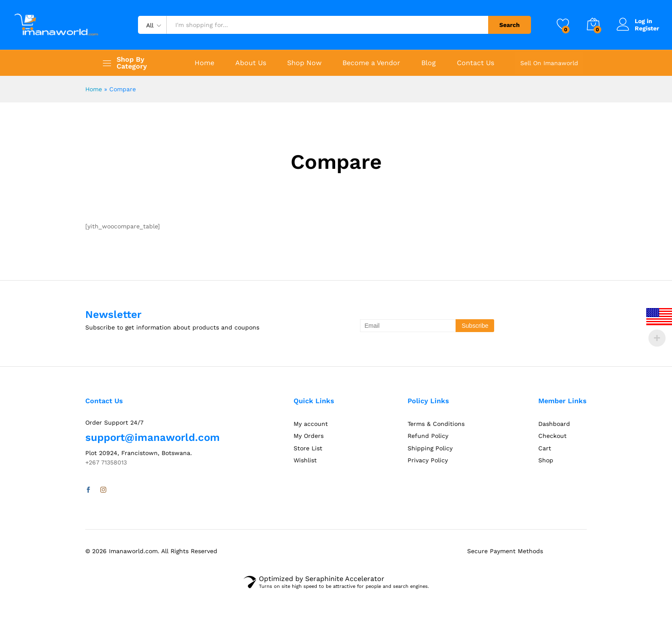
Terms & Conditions (436, 424)
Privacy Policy (428, 460)
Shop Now (304, 63)
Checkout (552, 436)
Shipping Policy (430, 448)
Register (647, 28)
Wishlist (305, 460)
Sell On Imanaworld (549, 63)
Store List (308, 448)
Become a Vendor (371, 63)
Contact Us (475, 63)
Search (510, 25)
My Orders (309, 436)
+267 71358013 (106, 462)
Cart (545, 448)
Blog (429, 63)
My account (311, 424)
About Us (251, 63)
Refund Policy (428, 436)
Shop (546, 460)
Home (204, 63)
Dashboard (554, 424)
